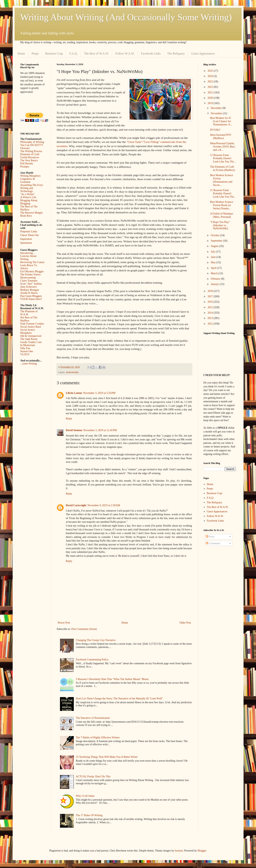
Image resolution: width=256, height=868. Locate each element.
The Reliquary (176, 53)
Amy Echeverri (29, 287)
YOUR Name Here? (31, 299)
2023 (211, 82)
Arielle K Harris (29, 293)
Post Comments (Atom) (84, 629)
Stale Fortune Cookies (32, 324)
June (214, 257)
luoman (179, 851)
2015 (211, 307)
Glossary (25, 148)
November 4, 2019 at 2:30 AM (104, 505)
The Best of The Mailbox (29, 208)
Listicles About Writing (28, 258)
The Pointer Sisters (31, 275)
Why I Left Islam (85, 796)
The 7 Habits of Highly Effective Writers (98, 738)
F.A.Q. (73, 53)
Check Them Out (30, 235)
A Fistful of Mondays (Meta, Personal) (222, 215)
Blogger (202, 851)
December (217, 108)
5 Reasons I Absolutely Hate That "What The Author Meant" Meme (112, 679)
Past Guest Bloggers (31, 296)
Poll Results (27, 164)
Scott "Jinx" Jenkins (31, 284)
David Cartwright (76, 505)
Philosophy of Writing (32, 142)
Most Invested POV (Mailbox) (221, 137)
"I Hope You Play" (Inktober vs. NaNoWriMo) (220, 225)
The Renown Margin (31, 213)
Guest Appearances (203, 53)
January (215, 284)
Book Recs (26, 216)
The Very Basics (29, 160)
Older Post (185, 623)
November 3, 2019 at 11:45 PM (100, 430)
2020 (211, 98)
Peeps (35, 53)
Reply (69, 419)
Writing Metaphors (30, 176)
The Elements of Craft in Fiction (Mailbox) (222, 168)
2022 (211, 87)
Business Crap (54, 53)
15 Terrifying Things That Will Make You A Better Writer (107, 757)
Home (21, 53)
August (215, 246)
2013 (211, 318)
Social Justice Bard (31, 327)
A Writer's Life (28, 197)
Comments (213, 543)
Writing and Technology (27, 190)
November (217, 113)
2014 (211, 313)
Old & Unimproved (31, 336)
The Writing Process (31, 151)
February (216, 279)
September (217, 241)
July (213, 252)
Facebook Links (151, 53)
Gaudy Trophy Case (31, 342)
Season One (27, 351)
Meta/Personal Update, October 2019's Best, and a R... (223, 147)
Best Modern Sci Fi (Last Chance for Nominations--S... (221, 121)
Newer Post (64, 623)
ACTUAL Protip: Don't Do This (93, 776)
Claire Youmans (29, 281)
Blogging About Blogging (29, 202)
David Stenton (74, 430)
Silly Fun (25, 348)
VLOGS (25, 354)
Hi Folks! (215, 130)
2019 (211, 103)
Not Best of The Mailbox (29, 319)
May (214, 262)
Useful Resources (30, 157)
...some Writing (29, 364)
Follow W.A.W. (125, 53)
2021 (211, 92)
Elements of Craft (30, 154)
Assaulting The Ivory (32, 185)
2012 (211, 324)
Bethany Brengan (30, 290)
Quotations (26, 243)
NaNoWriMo (72, 372)
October (215, 235)
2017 (211, 296)
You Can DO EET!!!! (32, 145)
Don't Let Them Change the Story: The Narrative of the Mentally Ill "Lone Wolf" (119, 699)
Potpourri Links (29, 231)
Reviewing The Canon (32, 262)
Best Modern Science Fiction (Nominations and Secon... (222, 180)
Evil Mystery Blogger (32, 271)
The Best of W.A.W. (96, 53)
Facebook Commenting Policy (92, 660)
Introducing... (28, 253)
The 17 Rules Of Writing (89, 815)
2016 (211, 302)
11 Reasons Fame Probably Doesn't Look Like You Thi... (223, 158)
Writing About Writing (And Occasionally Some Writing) (126, 17)
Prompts (25, 167)
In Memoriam (28, 345)
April (214, 268)
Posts (210, 537)
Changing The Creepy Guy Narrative (96, 640)
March (215, 273)
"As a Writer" (28, 194)
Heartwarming (28, 278)
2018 (211, 291)
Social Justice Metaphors (28, 331)
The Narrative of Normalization (93, 718)
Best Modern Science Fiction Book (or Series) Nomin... (222, 205)
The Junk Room (29, 339)
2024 (211, 76)
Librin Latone (74, 393)
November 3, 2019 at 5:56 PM (99, 393)
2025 (211, 71)
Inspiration (26, 239)
